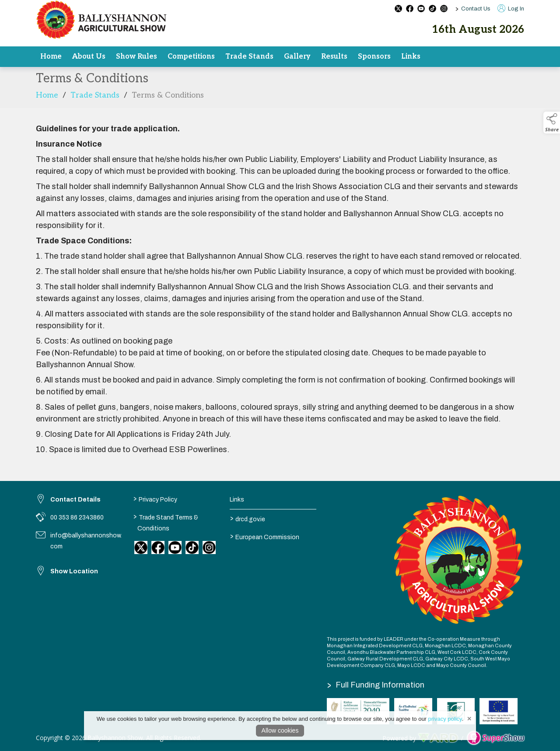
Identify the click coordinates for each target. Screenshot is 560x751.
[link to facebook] (158, 547)
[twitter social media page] (398, 9)
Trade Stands (95, 98)
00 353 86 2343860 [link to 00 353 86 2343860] (77, 518)
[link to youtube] (175, 547)
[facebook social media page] (410, 9)
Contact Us (476, 9)
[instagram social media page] (444, 9)
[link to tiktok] (192, 547)
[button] (552, 123)
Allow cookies (280, 730)
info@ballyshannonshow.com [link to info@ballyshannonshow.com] (86, 541)
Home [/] (51, 56)
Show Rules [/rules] (136, 56)
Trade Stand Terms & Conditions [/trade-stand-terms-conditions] (165, 522)
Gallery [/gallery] (297, 56)
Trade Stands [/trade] (249, 56)
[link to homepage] (101, 20)
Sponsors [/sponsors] (374, 56)
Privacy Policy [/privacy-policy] (155, 498)
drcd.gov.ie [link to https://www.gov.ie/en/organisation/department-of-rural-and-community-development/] (248, 518)
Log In (511, 9)
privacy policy (445, 719)
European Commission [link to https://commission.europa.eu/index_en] (265, 536)
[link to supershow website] (495, 738)
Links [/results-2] (411, 56)
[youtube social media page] (421, 9)
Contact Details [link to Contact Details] (75, 500)
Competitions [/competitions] (191, 56)
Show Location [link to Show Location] (74, 571)
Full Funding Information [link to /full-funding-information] (376, 685)
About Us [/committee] (89, 56)
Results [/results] (334, 56)
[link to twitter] (141, 547)
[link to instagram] (209, 547)
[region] (280, 289)
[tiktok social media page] (432, 9)
